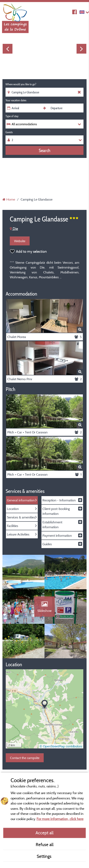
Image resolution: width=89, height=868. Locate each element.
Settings (45, 856)
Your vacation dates (16, 100)
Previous (8, 49)
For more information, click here (60, 819)
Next (81, 49)
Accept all (44, 833)
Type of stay (12, 116)
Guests (9, 132)
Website (20, 241)
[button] (45, 704)
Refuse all (45, 844)
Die (14, 229)
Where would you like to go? (21, 84)
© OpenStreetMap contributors (61, 746)
